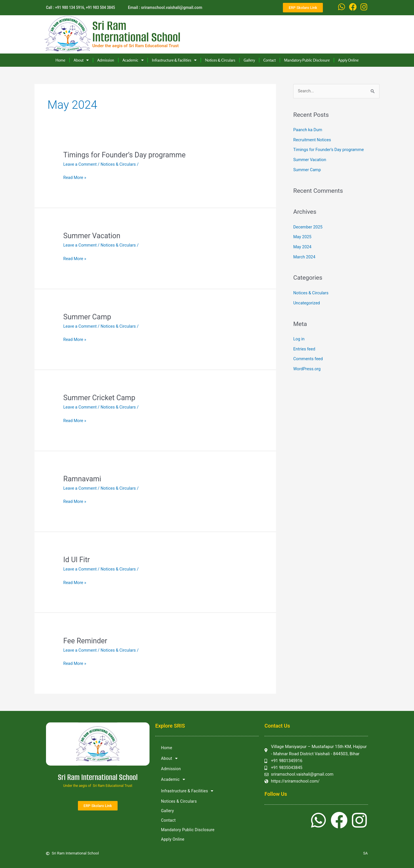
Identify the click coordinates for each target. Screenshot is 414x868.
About (81, 60)
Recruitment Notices (313, 140)
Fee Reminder (86, 640)
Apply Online (348, 60)
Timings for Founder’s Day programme (127, 155)
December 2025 (308, 226)
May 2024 (303, 245)
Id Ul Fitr (77, 559)
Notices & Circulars (220, 60)
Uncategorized (307, 301)
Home (60, 60)
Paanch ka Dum (308, 130)
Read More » (75, 178)
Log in (299, 336)
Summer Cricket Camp (101, 397)
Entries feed (305, 346)
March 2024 (305, 255)
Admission (106, 60)
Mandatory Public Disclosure (307, 60)
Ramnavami (83, 478)
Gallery (249, 60)
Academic (133, 60)
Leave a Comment (81, 164)
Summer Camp (88, 316)
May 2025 (303, 236)
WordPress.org (307, 365)
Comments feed (309, 356)
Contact (270, 60)
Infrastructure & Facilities (174, 60)
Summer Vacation (93, 236)
